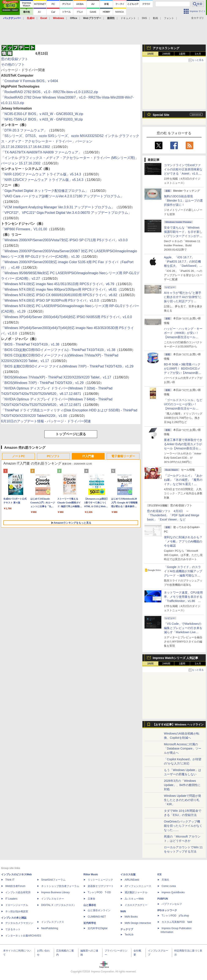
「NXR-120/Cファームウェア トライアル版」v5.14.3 (41, 174)
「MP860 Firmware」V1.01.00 (24, 229)
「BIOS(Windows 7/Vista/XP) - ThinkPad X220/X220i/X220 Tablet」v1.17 (56, 377)
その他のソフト (13, 64)
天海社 (165, 880)
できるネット (13, 929)
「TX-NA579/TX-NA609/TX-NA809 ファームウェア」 (41, 152)
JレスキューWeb (134, 899)
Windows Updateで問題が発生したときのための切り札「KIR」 (182, 800)
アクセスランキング (166, 48)
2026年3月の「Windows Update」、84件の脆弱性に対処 (182, 785)
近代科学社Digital (97, 928)
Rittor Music (91, 874)
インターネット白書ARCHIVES (23, 936)
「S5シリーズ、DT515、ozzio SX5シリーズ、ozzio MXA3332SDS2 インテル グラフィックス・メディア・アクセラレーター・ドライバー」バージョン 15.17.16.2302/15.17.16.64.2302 (70, 141)
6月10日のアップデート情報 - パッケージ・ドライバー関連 (46, 421)
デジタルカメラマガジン (19, 923)
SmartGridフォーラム (53, 880)
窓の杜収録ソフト (15, 59)
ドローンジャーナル (17, 905)
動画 (155, 18)
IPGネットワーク (167, 910)
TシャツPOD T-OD (99, 892)
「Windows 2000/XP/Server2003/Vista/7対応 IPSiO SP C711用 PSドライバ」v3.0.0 (64, 240)
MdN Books (131, 917)
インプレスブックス (53, 922)
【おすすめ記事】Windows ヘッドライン (178, 725)
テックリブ (127, 929)
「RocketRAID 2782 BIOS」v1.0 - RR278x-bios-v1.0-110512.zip (50, 92)
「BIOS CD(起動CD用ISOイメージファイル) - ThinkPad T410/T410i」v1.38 (58, 350)
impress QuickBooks (173, 892)
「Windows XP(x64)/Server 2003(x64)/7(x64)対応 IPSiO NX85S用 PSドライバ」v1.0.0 (67, 317)
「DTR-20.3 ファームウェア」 (24, 130)
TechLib (129, 935)
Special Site (161, 115)
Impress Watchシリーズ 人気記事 (175, 658)
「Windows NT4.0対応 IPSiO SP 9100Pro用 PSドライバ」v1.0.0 (50, 300)
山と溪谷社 (90, 905)
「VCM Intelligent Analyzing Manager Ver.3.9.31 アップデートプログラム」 (58, 207)
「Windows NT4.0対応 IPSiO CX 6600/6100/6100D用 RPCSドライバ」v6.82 (59, 295)
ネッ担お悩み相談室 (17, 911)
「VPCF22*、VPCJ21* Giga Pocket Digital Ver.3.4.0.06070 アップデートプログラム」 (66, 213)
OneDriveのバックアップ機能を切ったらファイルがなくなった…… (183, 826)
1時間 (150, 54)
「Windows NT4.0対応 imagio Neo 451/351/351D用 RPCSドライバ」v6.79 (58, 284)
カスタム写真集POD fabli (177, 922)
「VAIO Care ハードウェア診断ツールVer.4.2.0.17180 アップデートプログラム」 (62, 196)
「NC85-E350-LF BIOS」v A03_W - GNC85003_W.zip (42, 114)
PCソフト (53, 456)
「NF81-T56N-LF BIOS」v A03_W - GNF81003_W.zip (42, 119)
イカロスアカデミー (136, 905)
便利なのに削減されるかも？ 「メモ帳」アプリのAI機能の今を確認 (183, 541)
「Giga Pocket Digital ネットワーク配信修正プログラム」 (45, 191)
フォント (169, 18)
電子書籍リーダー (123, 456)
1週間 (182, 54)
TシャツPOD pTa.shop (175, 916)
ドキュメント (128, 18)
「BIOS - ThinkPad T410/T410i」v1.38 (30, 344)
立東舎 (91, 899)
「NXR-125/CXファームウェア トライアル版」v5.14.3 (42, 180)
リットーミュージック (100, 880)
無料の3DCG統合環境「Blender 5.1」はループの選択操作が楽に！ (183, 201)
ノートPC (18, 456)
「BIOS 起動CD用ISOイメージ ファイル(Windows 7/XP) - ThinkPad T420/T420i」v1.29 (67, 366)
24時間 (166, 54)
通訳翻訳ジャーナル (136, 892)
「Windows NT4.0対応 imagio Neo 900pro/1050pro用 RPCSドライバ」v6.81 (59, 289)
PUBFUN (163, 899)
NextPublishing (50, 928)
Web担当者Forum (15, 886)
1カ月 (198, 54)
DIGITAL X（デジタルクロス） (59, 905)
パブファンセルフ (172, 904)
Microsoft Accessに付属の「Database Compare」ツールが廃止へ (183, 748)
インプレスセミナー (53, 899)
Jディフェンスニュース (138, 886)
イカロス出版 (128, 874)
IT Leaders (11, 899)
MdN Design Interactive (138, 923)
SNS (144, 18)
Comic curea (169, 886)
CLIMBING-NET (97, 917)
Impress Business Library (55, 892)
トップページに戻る (71, 434)
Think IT (10, 880)
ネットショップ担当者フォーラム (60, 886)
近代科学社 (90, 923)
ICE (159, 874)
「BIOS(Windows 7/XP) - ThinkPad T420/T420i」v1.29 (42, 383)
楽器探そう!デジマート (101, 886)
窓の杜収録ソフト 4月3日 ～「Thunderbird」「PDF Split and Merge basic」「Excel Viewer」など (173, 515)
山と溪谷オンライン (99, 910)
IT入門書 (88, 456)
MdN (123, 911)
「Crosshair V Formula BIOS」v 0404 (29, 81)
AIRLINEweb (132, 880)
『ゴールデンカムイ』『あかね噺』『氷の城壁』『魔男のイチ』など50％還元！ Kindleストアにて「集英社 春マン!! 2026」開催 (183, 484)
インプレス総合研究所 (18, 892)
